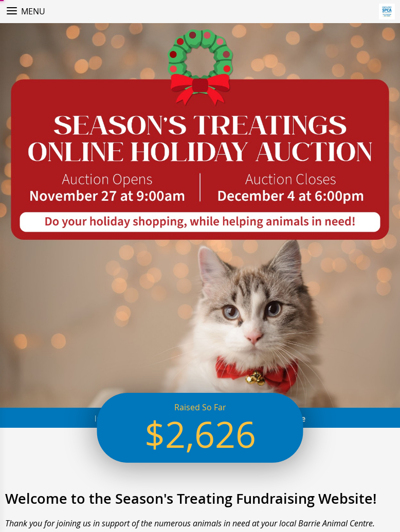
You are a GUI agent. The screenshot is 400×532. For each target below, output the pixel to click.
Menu (33, 11)
